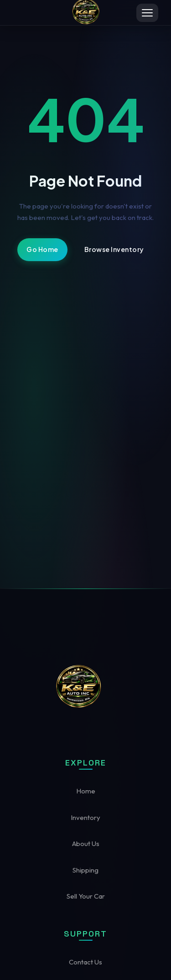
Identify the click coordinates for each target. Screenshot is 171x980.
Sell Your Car (86, 896)
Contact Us (85, 962)
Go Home (42, 249)
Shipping (85, 870)
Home (86, 791)
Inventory (85, 817)
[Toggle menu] (147, 13)
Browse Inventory (114, 249)
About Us (86, 843)
